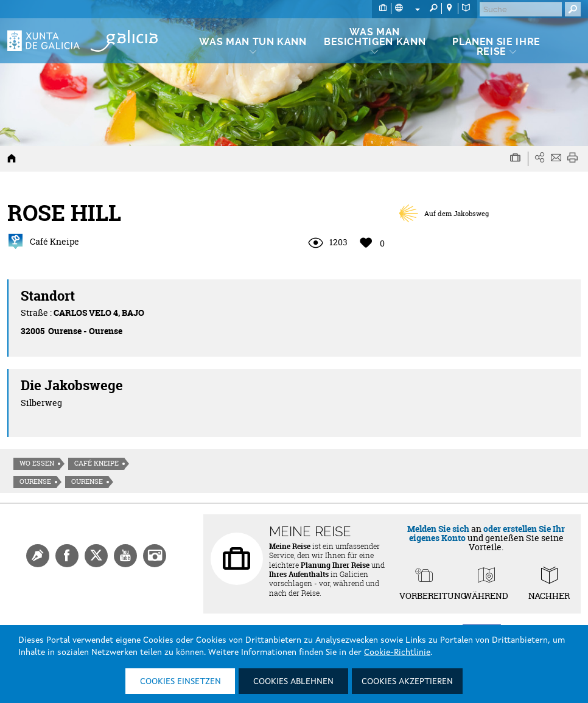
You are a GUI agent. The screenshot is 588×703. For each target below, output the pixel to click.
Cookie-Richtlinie (397, 652)
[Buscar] (521, 9)
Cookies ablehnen (293, 682)
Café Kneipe (96, 463)
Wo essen (37, 463)
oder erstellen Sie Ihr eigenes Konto (487, 533)
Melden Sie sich (438, 529)
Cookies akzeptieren (407, 682)
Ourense (35, 481)
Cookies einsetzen (180, 682)
